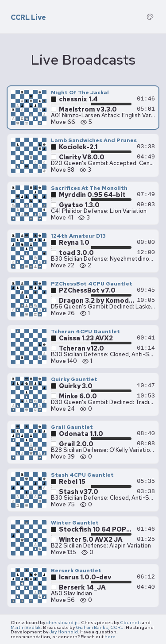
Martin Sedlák (26, 627)
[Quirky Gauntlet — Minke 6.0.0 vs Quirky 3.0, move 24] (83, 394)
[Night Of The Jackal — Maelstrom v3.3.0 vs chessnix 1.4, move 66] (83, 108)
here (110, 636)
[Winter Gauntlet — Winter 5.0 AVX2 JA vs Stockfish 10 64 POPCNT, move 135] (83, 538)
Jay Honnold (64, 632)
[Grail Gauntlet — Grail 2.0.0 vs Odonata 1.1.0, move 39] (83, 442)
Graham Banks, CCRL (100, 627)
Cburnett (131, 622)
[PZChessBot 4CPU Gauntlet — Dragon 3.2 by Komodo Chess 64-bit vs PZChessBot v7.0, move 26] (83, 299)
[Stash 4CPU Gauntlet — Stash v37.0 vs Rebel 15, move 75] (83, 490)
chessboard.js (62, 622)
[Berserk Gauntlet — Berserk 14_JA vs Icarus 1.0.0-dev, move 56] (83, 586)
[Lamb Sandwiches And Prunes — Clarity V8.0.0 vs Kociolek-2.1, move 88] (83, 155)
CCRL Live (28, 18)
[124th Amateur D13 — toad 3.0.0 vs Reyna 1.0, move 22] (83, 251)
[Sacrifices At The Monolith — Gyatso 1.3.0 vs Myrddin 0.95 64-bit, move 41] (83, 203)
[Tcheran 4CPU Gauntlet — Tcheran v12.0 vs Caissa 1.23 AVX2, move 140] (83, 347)
